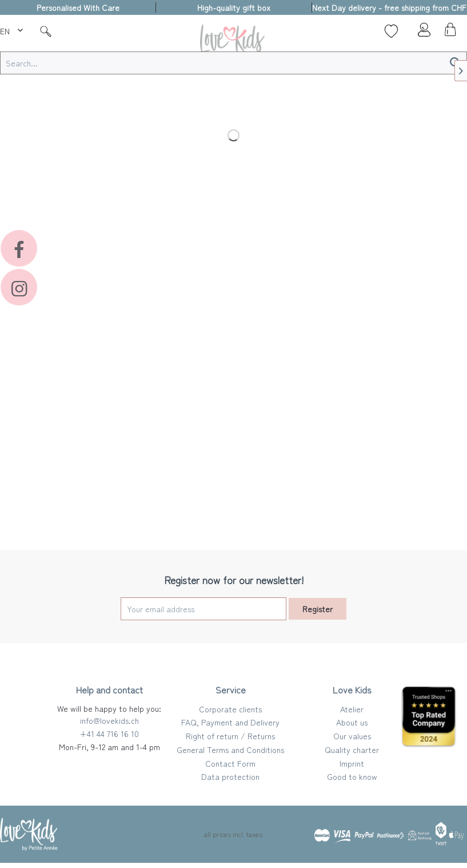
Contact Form (230, 763)
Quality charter (352, 750)
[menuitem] (13, 29)
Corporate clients (230, 709)
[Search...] (233, 63)
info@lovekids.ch (109, 720)
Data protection (230, 776)
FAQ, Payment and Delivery (230, 722)
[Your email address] (203, 609)
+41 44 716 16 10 (109, 734)
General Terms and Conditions (230, 750)
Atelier (352, 709)
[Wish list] (391, 31)
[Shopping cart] (449, 33)
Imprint (352, 763)
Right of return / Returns (230, 736)
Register (318, 609)
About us (352, 722)
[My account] (421, 33)
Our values (352, 736)
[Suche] (46, 31)
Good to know (352, 776)
